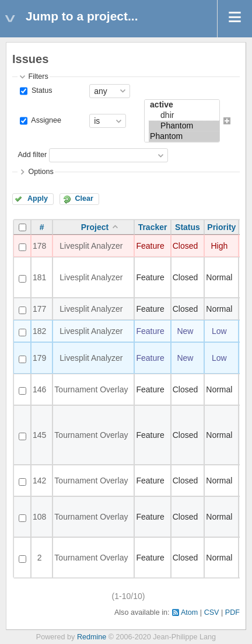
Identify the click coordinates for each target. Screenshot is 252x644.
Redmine (92, 637)
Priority (221, 227)
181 (39, 277)
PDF (232, 612)
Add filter (32, 155)
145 (39, 435)
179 (39, 358)
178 (39, 246)
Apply (38, 199)
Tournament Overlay (91, 389)
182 (39, 331)
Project (95, 227)
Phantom (184, 126)
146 (39, 389)
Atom (189, 612)
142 (39, 481)
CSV (212, 612)
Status (41, 90)
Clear (84, 199)
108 (39, 517)
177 (39, 309)
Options (41, 172)
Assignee (45, 120)
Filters (38, 76)
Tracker (153, 227)
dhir (184, 116)
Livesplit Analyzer (91, 246)
